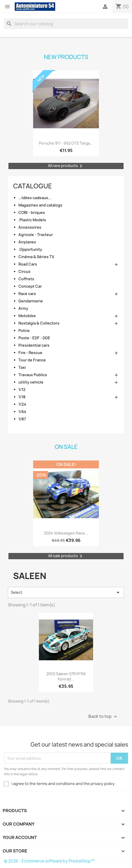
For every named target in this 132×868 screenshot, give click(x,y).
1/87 (22, 419)
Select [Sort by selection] (66, 592)
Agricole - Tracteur (36, 235)
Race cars (27, 294)
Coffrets (26, 279)
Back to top (103, 717)
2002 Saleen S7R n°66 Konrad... (66, 676)
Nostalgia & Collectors (39, 323)
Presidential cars (34, 345)
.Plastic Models (32, 220)
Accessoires (30, 227)
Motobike (27, 316)
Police (24, 330)
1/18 (22, 397)
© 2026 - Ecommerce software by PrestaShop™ (49, 861)
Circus (24, 271)
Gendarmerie (31, 301)
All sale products (66, 556)
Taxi (22, 367)
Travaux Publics (33, 375)
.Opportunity (30, 249)
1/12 (22, 389)
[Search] (66, 24)
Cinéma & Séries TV (36, 257)
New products (66, 57)
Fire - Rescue (30, 353)
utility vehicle (31, 382)
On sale (66, 447)
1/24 (22, 404)
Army (23, 308)
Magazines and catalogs (40, 205)
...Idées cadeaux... (35, 198)
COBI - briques (32, 212)
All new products (66, 166)
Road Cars (28, 264)
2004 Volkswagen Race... (66, 533)
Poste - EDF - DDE (34, 338)
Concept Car (30, 286)
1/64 (22, 412)
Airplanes (27, 242)
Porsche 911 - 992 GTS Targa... (66, 143)
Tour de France (32, 360)
